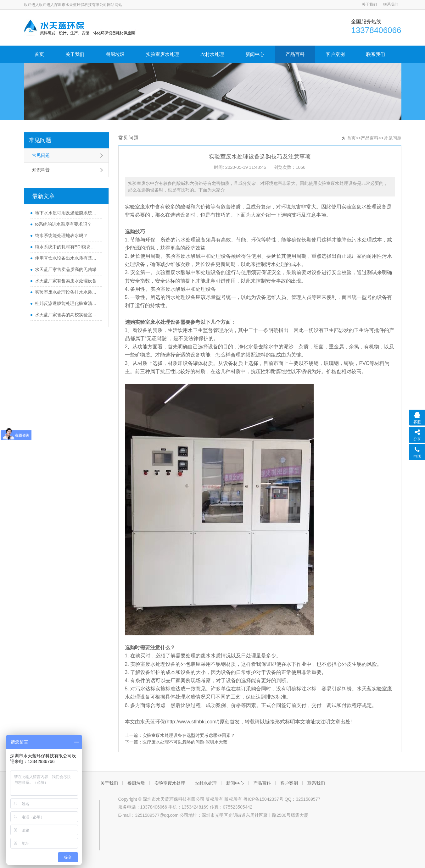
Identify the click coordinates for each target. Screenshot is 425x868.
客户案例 (335, 54)
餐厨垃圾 (115, 54)
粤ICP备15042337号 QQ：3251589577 (282, 799)
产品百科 (295, 54)
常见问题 (40, 140)
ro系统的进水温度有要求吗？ (63, 224)
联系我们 (391, 4)
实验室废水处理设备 (364, 207)
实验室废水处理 (162, 54)
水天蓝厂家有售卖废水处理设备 (66, 281)
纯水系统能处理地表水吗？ (61, 235)
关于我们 (369, 4)
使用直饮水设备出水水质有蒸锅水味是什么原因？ (67, 258)
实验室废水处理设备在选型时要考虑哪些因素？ (189, 735)
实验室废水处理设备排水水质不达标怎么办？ (67, 292)
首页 (39, 54)
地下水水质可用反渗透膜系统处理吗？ (67, 213)
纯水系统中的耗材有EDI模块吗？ (67, 247)
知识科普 (41, 170)
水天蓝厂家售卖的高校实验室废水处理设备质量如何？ (67, 315)
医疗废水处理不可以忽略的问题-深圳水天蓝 (185, 742)
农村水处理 (212, 54)
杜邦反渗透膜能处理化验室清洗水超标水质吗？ (67, 303)
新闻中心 (255, 54)
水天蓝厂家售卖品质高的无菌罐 (66, 269)
